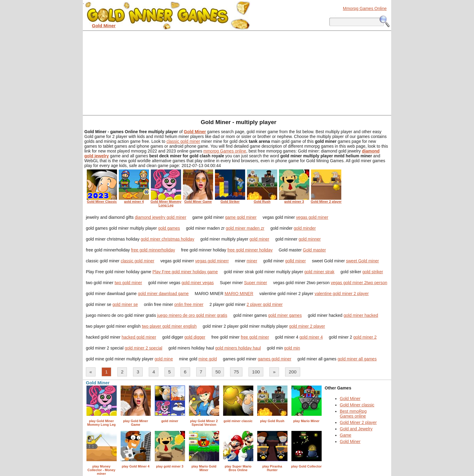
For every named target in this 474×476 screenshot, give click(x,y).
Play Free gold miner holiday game (185, 272)
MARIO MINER (239, 294)
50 (218, 372)
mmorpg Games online (225, 151)
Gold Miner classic (357, 405)
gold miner (259, 239)
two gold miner (128, 283)
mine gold (208, 359)
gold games (169, 228)
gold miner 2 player (307, 326)
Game (346, 435)
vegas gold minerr (212, 261)
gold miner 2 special (143, 348)
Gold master (314, 250)
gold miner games (285, 315)
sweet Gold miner (362, 261)
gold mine (164, 359)
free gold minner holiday (250, 250)
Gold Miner (350, 399)
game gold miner (241, 217)
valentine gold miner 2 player (342, 294)
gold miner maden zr (245, 228)
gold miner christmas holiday (167, 239)
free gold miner (255, 337)
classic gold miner (183, 141)
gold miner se (125, 304)
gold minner (310, 239)
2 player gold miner (265, 304)
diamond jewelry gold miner (161, 217)
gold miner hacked (361, 315)
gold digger (195, 337)
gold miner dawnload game (163, 294)
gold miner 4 (311, 337)
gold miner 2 (365, 337)
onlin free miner (189, 304)
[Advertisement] (237, 73)
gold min (292, 348)
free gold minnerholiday (153, 250)
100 (256, 372)
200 (293, 372)
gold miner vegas (198, 283)
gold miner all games (357, 359)
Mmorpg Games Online (365, 8)
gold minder (305, 228)
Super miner (255, 283)
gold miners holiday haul (238, 348)
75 (236, 372)
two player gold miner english (169, 326)
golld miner (295, 261)
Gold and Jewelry (356, 429)
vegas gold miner (312, 217)
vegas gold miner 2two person (359, 283)
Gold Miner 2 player (358, 422)
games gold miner (274, 359)
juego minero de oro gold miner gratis (192, 315)
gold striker (373, 272)
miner (252, 261)
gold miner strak (320, 272)
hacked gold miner (139, 337)
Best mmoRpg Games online (353, 414)
